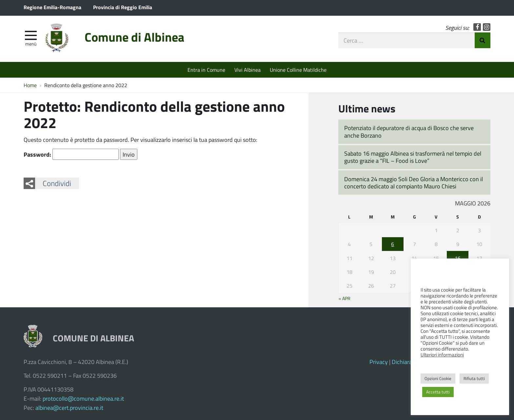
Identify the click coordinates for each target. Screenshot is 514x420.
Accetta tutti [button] (438, 392)
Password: (71, 154)
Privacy (379, 362)
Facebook (477, 27)
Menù (31, 44)
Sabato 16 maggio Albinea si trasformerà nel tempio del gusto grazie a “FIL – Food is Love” (413, 157)
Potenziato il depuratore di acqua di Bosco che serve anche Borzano (409, 132)
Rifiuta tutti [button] (474, 378)
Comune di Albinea (134, 37)
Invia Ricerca (483, 40)
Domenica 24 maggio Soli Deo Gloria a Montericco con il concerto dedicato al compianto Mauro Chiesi (414, 183)
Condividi (57, 183)
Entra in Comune (206, 70)
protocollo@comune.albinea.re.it (83, 398)
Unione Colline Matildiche (298, 70)
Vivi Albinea (247, 70)
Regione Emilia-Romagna (52, 7)
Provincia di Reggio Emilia (123, 7)
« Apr (345, 298)
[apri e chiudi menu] (31, 35)
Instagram (487, 27)
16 (458, 258)
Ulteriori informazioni (442, 354)
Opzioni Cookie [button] (438, 378)
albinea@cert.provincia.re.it (69, 408)
